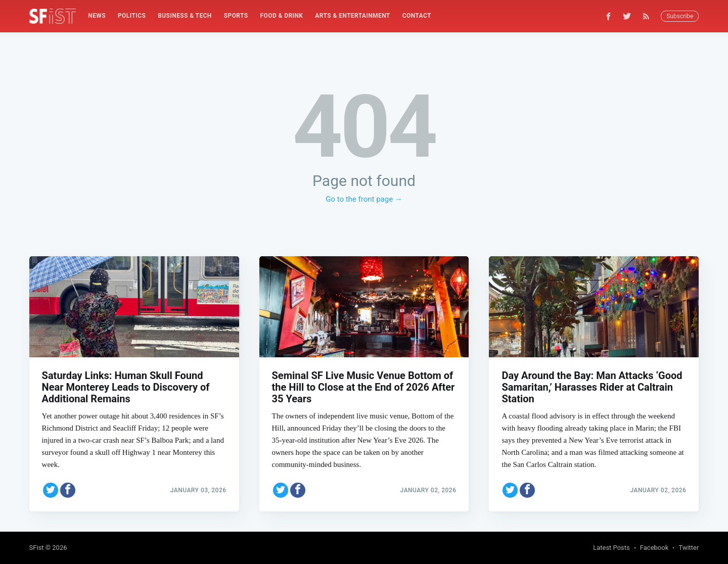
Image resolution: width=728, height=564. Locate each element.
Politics (132, 16)
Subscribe (680, 16)
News (97, 16)
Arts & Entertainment (352, 16)
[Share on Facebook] (68, 490)
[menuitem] (97, 16)
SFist (37, 548)
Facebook (654, 548)
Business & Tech (185, 16)
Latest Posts (611, 548)
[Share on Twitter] (51, 490)
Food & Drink (282, 16)
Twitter (689, 548)
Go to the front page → (364, 199)
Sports (236, 16)
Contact (417, 16)
